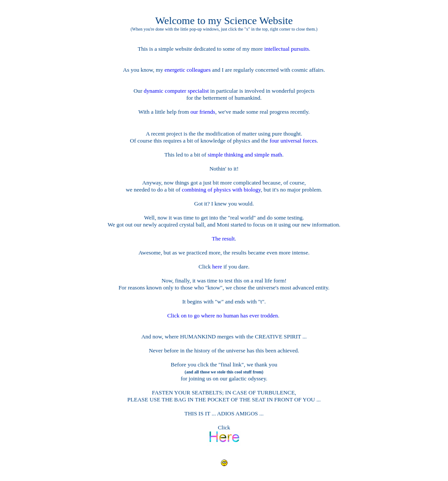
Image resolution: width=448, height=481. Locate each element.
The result (223, 239)
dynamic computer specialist (177, 91)
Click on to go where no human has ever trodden (222, 315)
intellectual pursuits (287, 49)
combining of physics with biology (221, 190)
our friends (203, 112)
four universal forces (293, 141)
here (218, 267)
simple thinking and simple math (245, 155)
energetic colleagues (188, 70)
